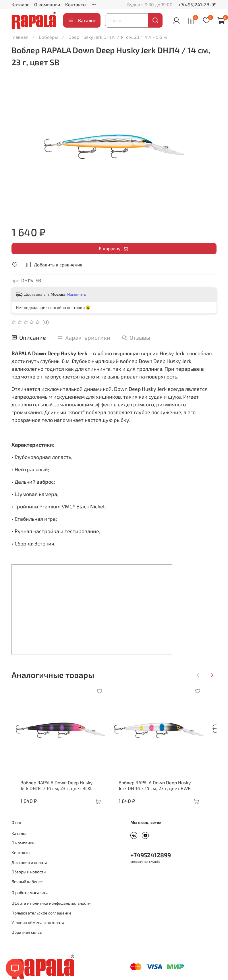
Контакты (76, 4)
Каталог (20, 4)
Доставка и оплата (29, 871)
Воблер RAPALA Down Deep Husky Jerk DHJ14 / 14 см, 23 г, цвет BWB (164, 794)
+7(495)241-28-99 (197, 4)
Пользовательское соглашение (41, 922)
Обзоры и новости (29, 880)
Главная (20, 37)
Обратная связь (27, 941)
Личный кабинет (27, 890)
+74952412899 (151, 863)
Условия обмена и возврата (38, 931)
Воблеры (48, 37)
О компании (47, 4)
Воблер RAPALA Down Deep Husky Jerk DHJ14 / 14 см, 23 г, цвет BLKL (57, 794)
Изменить (77, 294)
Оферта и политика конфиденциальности (51, 912)
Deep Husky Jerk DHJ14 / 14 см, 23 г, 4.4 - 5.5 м (118, 37)
